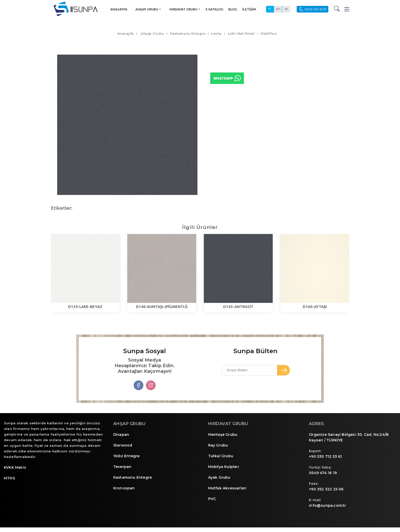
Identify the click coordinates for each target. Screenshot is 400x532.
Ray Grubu (218, 445)
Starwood (123, 445)
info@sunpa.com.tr (327, 505)
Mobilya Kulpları (224, 467)
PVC (212, 499)
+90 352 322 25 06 (326, 489)
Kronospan (124, 488)
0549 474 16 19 (323, 473)
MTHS (9, 478)
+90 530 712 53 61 (325, 456)
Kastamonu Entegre (133, 477)
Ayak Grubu (219, 477)
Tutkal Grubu (221, 456)
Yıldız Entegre (127, 456)
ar (286, 9)
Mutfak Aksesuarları (227, 488)
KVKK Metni (15, 467)
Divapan (121, 435)
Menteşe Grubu (223, 435)
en (278, 9)
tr (270, 9)
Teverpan (122, 467)
